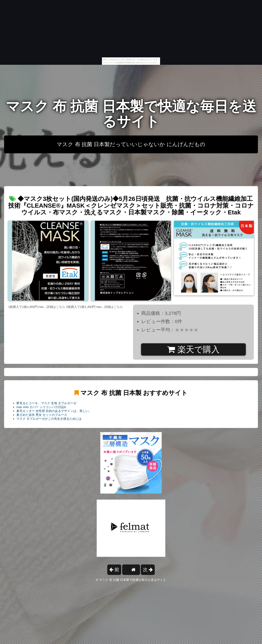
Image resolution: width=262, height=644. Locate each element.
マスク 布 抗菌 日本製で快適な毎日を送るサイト (131, 114)
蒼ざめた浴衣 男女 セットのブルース (42, 415)
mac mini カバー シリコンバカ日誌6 (41, 407)
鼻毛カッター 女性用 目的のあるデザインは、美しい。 (54, 411)
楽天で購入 (193, 349)
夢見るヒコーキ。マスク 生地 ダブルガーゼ (46, 403)
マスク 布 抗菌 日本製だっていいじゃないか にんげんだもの (131, 144)
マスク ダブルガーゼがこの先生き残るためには (49, 419)
